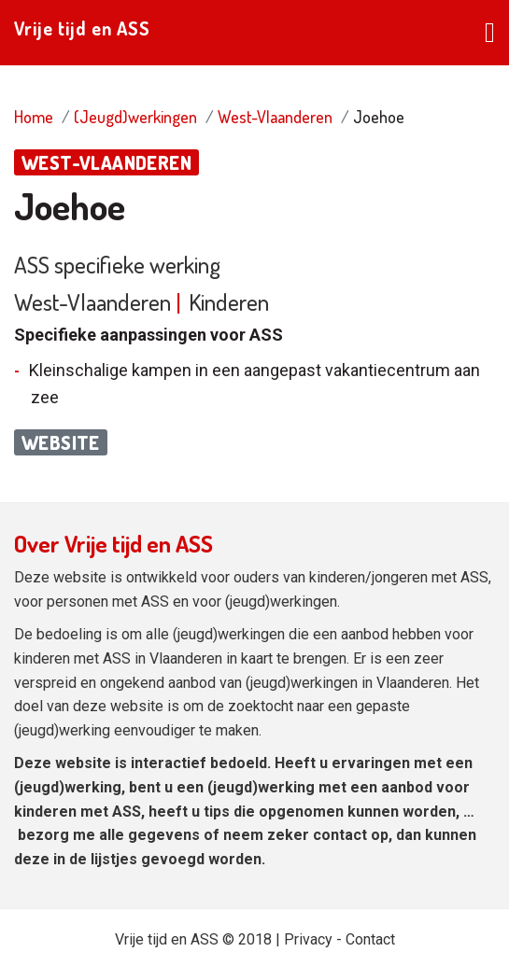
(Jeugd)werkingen (135, 117)
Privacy (308, 939)
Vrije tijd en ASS (82, 28)
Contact (370, 939)
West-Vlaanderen (275, 117)
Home (34, 117)
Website (61, 442)
